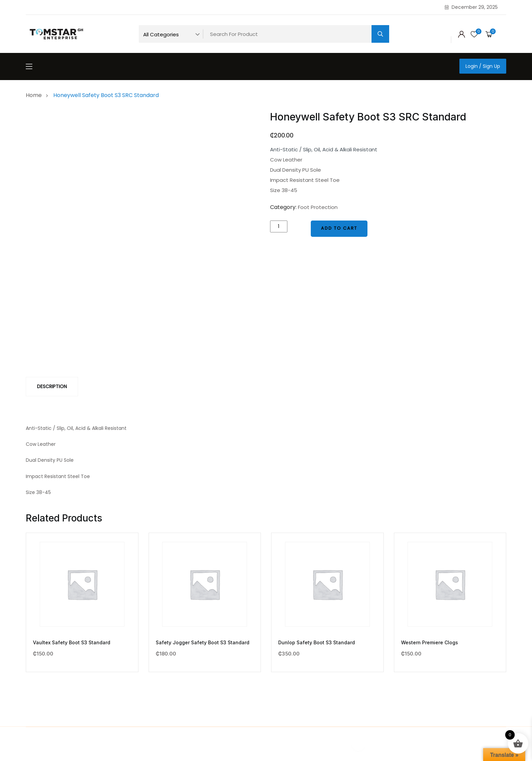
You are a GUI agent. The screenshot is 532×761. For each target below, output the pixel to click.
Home (35, 95)
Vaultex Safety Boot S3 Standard (72, 642)
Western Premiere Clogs (430, 642)
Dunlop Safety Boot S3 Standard (317, 642)
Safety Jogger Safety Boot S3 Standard (203, 642)
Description (52, 386)
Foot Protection (318, 207)
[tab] (52, 387)
